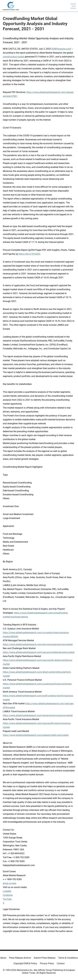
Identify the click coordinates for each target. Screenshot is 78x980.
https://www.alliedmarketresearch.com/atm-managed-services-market (38, 644)
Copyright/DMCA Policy (25, 963)
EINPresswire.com (61, 49)
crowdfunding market (14, 57)
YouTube (7, 899)
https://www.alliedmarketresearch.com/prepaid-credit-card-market (36, 735)
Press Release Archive (20, 958)
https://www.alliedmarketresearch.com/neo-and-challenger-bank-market (39, 652)
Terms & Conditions (68, 958)
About (3, 958)
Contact (61, 963)
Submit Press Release (45, 958)
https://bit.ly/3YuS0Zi (29, 254)
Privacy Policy (47, 963)
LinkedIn (7, 891)
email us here (9, 883)
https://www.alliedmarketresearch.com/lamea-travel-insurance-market (38, 715)
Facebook (8, 895)
